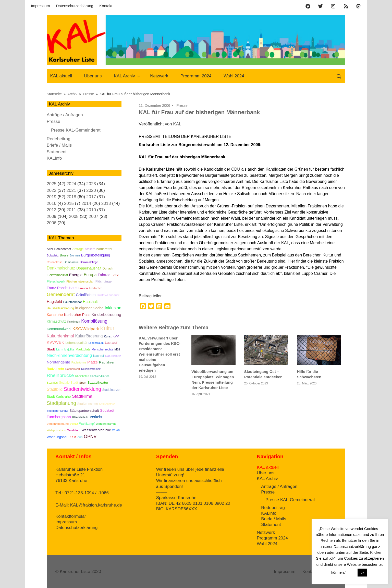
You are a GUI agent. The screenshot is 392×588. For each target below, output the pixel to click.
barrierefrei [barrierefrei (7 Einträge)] (104, 249)
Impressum (40, 6)
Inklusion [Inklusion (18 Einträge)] (113, 308)
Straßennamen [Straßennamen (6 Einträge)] (88, 404)
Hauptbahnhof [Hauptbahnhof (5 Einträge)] (72, 302)
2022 (52, 190)
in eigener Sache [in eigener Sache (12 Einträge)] (89, 308)
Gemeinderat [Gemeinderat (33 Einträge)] (61, 294)
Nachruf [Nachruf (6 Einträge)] (99, 356)
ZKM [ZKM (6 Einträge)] (73, 437)
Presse (182, 105)
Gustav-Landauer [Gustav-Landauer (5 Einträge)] (108, 295)
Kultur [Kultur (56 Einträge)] (107, 328)
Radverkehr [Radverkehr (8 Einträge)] (55, 369)
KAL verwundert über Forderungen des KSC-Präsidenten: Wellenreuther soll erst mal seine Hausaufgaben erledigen (160, 354)
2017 (91, 197)
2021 (71, 190)
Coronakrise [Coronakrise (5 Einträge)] (55, 262)
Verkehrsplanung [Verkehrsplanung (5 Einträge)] (58, 424)
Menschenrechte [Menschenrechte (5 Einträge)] (102, 349)
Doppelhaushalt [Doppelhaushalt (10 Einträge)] (89, 268)
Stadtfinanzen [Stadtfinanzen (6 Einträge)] (112, 390)
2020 (91, 190)
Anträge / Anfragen (65, 115)
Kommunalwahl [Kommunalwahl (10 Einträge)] (59, 329)
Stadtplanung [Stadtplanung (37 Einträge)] (61, 403)
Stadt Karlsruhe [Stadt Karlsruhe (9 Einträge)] (59, 397)
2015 (69, 203)
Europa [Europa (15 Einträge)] (90, 275)
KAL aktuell (61, 76)
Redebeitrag (59, 139)
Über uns (93, 76)
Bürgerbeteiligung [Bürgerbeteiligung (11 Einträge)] (96, 255)
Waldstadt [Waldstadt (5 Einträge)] (74, 430)
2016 (52, 203)
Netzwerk (159, 76)
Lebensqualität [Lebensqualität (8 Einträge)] (76, 343)
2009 (52, 216)
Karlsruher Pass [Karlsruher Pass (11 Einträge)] (77, 315)
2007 (93, 216)
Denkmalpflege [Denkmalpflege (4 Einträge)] (89, 262)
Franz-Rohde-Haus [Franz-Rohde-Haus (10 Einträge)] (62, 288)
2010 (91, 210)
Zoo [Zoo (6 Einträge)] (80, 437)
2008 (74, 216)
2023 (91, 184)
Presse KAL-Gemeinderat (76, 130)
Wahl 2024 (234, 76)
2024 (71, 184)
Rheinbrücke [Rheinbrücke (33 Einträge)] (60, 375)
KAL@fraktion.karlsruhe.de (96, 505)
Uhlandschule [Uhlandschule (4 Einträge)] (80, 417)
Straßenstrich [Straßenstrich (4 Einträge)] (107, 404)
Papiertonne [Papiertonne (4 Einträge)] (79, 362)
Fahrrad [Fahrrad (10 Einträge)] (104, 275)
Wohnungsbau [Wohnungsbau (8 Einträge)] (58, 437)
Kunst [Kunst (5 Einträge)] (108, 336)
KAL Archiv (127, 76)
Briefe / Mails (59, 145)
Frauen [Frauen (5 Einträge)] (83, 288)
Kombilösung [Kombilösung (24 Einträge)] (94, 321)
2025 (52, 184)
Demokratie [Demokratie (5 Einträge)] (71, 262)
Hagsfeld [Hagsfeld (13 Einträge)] (54, 302)
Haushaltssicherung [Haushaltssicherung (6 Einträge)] (60, 308)
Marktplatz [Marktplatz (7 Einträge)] (83, 349)
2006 (52, 223)
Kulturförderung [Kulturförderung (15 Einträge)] (89, 336)
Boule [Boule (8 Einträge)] (64, 255)
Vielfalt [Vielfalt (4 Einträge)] (74, 424)
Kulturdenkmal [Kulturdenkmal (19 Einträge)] (60, 336)
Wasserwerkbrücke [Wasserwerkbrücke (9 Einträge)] (96, 430)
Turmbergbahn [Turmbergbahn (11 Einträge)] (59, 417)
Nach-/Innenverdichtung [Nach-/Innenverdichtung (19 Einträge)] (69, 355)
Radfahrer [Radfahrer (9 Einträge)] (107, 362)
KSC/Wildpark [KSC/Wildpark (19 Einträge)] (86, 329)
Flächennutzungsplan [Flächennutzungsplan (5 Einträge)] (80, 281)
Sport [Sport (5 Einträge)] (83, 383)
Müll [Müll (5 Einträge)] (117, 349)
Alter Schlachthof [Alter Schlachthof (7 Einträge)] (59, 249)
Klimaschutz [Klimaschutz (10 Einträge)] (56, 321)
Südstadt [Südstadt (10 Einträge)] (107, 410)
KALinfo (54, 158)
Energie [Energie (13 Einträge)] (76, 275)
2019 (52, 197)
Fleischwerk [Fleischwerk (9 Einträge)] (56, 281)
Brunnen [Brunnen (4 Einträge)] (75, 255)
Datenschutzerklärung (75, 6)
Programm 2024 (196, 76)
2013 (106, 203)
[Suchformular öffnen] (339, 76)
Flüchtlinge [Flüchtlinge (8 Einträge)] (104, 281)
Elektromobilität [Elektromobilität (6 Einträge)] (57, 275)
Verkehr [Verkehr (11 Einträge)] (96, 417)
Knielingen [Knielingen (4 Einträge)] (74, 322)
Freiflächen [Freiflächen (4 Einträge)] (96, 288)
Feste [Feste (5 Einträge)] (115, 275)
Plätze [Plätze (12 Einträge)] (93, 362)
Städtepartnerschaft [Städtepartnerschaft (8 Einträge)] (84, 411)
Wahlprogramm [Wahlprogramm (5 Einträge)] (106, 424)
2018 (71, 197)
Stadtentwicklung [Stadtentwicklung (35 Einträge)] (82, 389)
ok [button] (362, 573)
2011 (71, 210)
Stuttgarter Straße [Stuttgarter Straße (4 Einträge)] (58, 411)
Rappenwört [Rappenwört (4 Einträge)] (73, 369)
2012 (52, 210)
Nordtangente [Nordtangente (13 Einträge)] (58, 362)
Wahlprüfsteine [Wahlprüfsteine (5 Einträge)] (56, 430)
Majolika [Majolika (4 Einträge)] (69, 349)
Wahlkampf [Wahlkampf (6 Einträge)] (87, 424)
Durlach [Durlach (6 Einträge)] (108, 268)
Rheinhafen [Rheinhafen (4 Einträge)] (82, 376)
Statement (57, 152)
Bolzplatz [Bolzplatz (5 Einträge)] (53, 255)
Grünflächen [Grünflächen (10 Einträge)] (86, 295)
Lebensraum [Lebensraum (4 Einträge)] (96, 343)
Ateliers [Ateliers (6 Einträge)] (90, 249)
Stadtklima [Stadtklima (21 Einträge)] (82, 396)
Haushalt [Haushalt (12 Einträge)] (90, 302)
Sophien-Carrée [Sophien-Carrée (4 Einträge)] (100, 376)
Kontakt (106, 6)
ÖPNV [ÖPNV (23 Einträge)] (90, 437)
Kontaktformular (71, 516)
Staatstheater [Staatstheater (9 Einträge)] (98, 383)
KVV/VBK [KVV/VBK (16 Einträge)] (55, 342)
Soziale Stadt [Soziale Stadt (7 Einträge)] (69, 383)
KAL (177, 124)
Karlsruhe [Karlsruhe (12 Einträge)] (55, 315)
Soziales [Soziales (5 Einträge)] (52, 383)
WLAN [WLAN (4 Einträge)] (116, 430)
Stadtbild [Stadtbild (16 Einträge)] (55, 389)
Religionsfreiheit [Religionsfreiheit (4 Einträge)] (91, 369)
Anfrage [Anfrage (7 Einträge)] (78, 249)
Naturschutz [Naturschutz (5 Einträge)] (113, 356)
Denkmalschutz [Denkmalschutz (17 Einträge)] (61, 268)
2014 (86, 203)
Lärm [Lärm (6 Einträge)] (60, 349)
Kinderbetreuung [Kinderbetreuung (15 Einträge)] (106, 315)
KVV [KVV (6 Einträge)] (116, 336)
